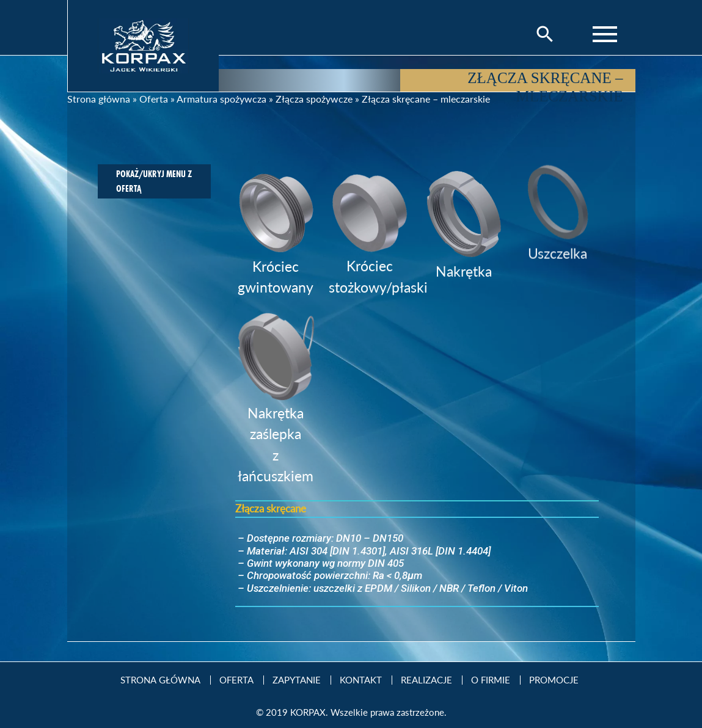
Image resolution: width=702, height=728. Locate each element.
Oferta (154, 99)
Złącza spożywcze (314, 99)
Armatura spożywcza (221, 99)
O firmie (491, 680)
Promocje (554, 680)
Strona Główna (160, 680)
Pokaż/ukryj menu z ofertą (154, 181)
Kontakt (361, 680)
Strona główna (99, 99)
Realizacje (426, 680)
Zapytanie (297, 680)
